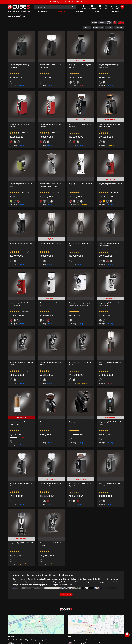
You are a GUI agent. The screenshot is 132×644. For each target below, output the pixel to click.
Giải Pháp (115, 12)
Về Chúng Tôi (97, 12)
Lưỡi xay (87, 27)
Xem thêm (66, 594)
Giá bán (119, 27)
